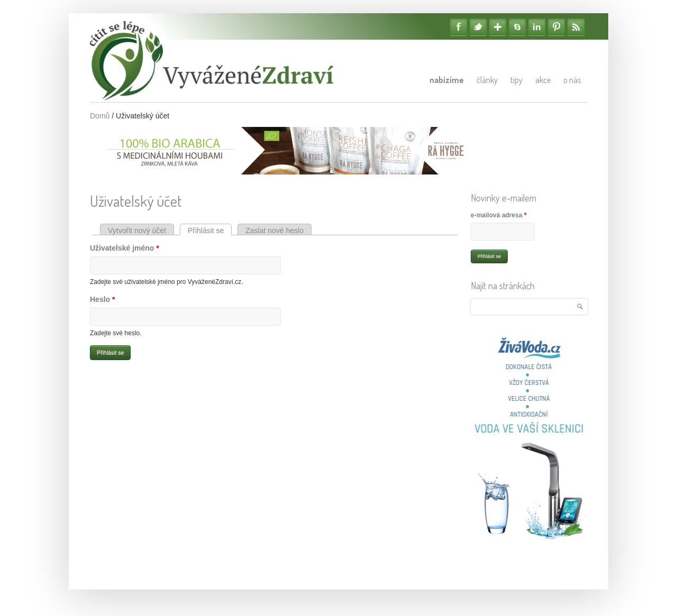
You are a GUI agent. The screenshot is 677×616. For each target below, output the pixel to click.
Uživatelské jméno (125, 248)
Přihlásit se (210, 231)
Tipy (516, 80)
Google (498, 27)
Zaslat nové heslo (275, 231)
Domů (100, 116)
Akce (543, 80)
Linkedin (537, 27)
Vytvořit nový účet (137, 231)
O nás (572, 80)
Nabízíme (447, 80)
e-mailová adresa (498, 215)
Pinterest (556, 27)
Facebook (459, 27)
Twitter (478, 27)
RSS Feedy (576, 27)
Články (487, 80)
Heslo (102, 299)
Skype (517, 27)
